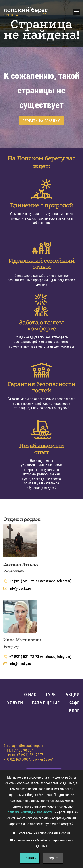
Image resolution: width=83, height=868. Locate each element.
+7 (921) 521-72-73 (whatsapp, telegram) (37, 581)
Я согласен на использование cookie (42, 833)
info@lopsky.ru (17, 588)
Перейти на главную (41, 121)
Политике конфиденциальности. (29, 812)
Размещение (46, 703)
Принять (30, 858)
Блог (74, 711)
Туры (51, 695)
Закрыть (53, 858)
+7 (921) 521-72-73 (30, 755)
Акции (73, 695)
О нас (30, 695)
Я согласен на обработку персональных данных (41, 843)
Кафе (74, 703)
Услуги (15, 703)
